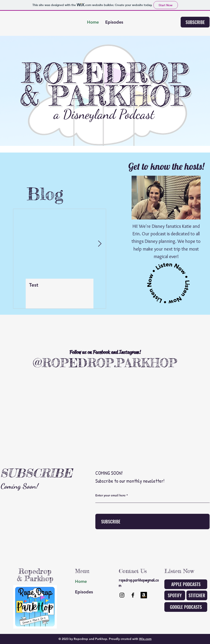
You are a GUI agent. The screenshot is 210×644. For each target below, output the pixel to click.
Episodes (84, 592)
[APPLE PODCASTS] (186, 584)
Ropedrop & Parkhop (35, 575)
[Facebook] (133, 595)
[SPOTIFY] (175, 595)
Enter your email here (110, 495)
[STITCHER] (197, 595)
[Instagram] (122, 595)
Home (81, 581)
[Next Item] (100, 244)
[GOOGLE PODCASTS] (186, 607)
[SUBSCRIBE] (195, 22)
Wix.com (145, 639)
